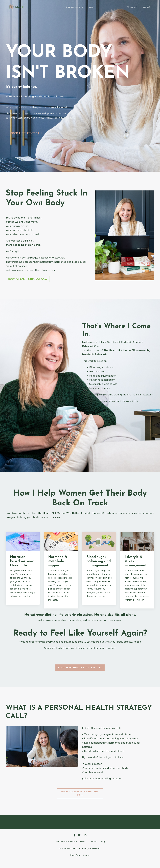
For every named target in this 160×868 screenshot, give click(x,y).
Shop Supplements (74, 7)
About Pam (132, 7)
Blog (91, 7)
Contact (146, 7)
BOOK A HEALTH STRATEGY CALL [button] (28, 279)
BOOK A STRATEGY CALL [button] (26, 133)
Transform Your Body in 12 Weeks (71, 842)
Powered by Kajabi (80, 861)
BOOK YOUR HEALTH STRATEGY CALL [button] (80, 668)
